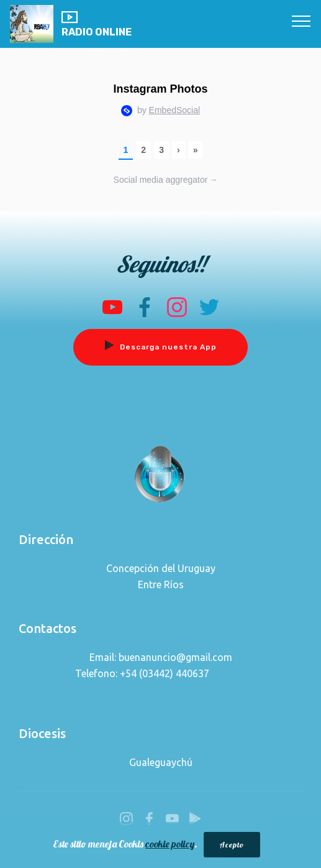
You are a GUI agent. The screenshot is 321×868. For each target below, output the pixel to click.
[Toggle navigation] (301, 21)
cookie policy (170, 846)
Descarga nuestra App (160, 347)
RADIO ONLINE (97, 24)
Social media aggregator (166, 180)
